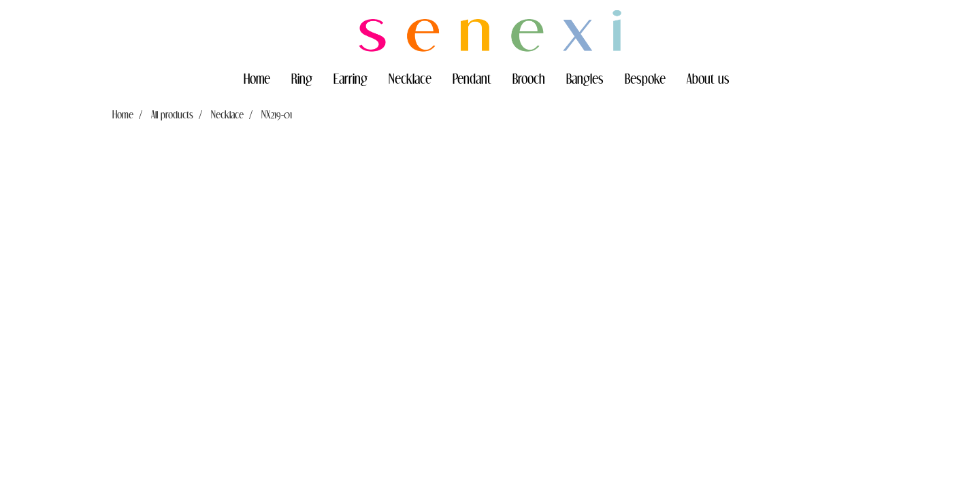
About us (708, 78)
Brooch (529, 78)
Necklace (410, 78)
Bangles (585, 78)
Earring (350, 78)
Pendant (472, 78)
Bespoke (645, 78)
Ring (302, 78)
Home (257, 78)
